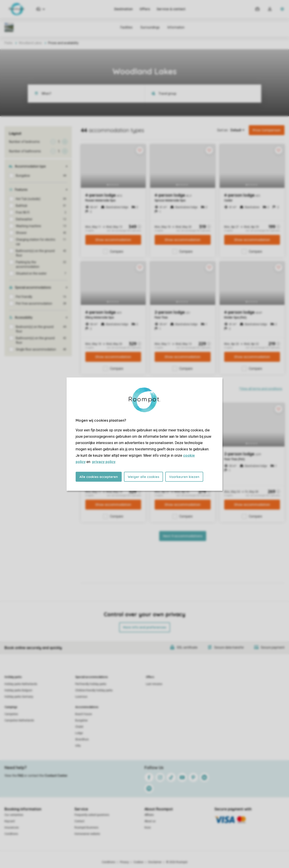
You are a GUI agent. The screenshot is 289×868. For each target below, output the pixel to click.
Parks (9, 43)
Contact (79, 821)
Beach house (84, 714)
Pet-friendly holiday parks (91, 684)
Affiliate (149, 815)
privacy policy (104, 462)
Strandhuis (82, 739)
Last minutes (154, 684)
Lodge (79, 733)
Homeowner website (87, 834)
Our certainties (14, 815)
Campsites (11, 714)
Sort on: (223, 130)
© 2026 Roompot (177, 862)
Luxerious (81, 697)
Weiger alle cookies (143, 477)
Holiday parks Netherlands (21, 684)
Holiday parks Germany (19, 697)
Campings (11, 707)
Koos (148, 828)
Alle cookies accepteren (99, 477)
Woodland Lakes (30, 43)
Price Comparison (267, 130)
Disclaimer (155, 862)
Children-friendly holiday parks (94, 690)
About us (150, 821)
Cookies (139, 862)
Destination (124, 9)
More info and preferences (145, 627)
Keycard (10, 821)
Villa (78, 746)
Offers (145, 9)
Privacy (124, 862)
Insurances (12, 828)
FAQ (21, 776)
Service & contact (171, 9)
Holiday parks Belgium (18, 690)
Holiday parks (13, 677)
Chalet (79, 727)
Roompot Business (86, 828)
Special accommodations (92, 677)
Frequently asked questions (92, 815)
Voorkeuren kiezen (184, 477)
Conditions (11, 834)
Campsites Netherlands (19, 720)
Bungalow (81, 720)
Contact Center (56, 776)
